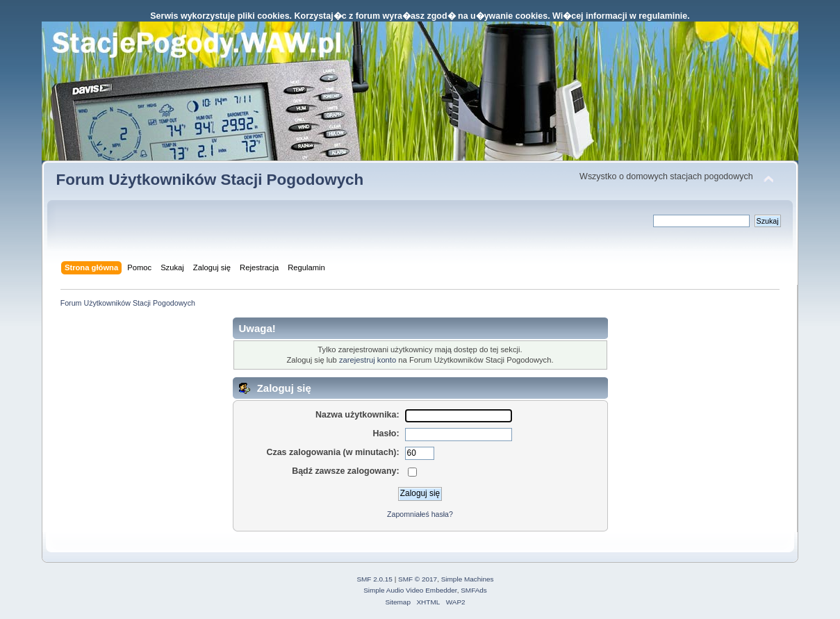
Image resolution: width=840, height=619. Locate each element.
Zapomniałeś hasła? (420, 514)
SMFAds (474, 590)
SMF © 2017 (418, 579)
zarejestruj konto (368, 360)
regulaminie (663, 16)
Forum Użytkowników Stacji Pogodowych (209, 180)
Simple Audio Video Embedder (410, 590)
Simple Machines (468, 579)
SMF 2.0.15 (374, 579)
